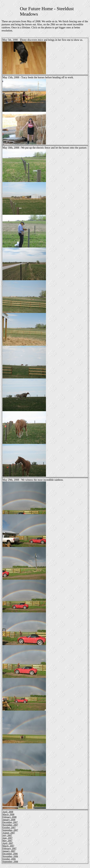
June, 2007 (7, 838)
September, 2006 (10, 862)
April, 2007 (8, 843)
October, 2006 (9, 859)
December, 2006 (10, 854)
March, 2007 (8, 846)
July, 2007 (7, 835)
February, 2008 (9, 817)
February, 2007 (9, 848)
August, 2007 (9, 833)
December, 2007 (10, 822)
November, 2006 (10, 856)
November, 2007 (10, 825)
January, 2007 (9, 851)
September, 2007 (10, 830)
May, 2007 (7, 841)
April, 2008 (8, 812)
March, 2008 (8, 814)
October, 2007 (9, 827)
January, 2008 (9, 820)
